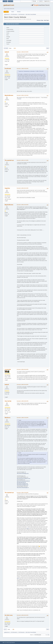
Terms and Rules (44, 643)
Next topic (46, 20)
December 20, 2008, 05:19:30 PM (22, 385)
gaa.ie (42, 75)
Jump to (32, 635)
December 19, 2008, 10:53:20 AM (22, 205)
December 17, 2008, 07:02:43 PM (22, 69)
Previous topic (40, 20)
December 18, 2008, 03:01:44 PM (22, 188)
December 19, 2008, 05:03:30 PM (22, 369)
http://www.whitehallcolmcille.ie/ (23, 481)
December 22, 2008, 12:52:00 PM (22, 493)
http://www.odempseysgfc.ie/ (23, 487)
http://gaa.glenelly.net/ (21, 482)
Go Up (5, 629)
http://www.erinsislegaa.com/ (23, 473)
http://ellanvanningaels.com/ (23, 485)
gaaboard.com (9, 5)
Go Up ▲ (49, 643)
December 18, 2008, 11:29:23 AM (22, 95)
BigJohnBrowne (9, 95)
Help (40, 643)
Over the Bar (8, 401)
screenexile (8, 369)
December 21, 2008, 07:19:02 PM (22, 418)
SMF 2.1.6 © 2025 (6, 643)
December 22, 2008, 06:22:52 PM (22, 615)
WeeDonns (8, 418)
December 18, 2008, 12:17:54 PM (22, 160)
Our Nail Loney (9, 615)
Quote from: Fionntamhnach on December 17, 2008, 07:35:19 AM (31, 71)
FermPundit (8, 69)
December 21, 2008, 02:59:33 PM (22, 401)
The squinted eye (9, 160)
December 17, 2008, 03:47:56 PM (22, 52)
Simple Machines (12, 643)
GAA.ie (20, 99)
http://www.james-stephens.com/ (24, 478)
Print (48, 48)
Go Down (6, 48)
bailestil (7, 52)
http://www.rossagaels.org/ (22, 484)
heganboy (7, 188)
